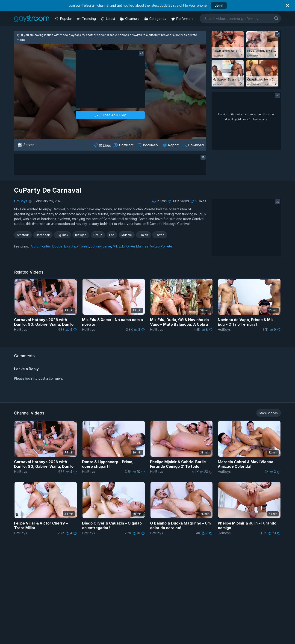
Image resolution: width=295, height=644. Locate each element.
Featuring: (21, 246)
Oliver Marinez (137, 246)
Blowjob (81, 235)
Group (98, 235)
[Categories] (156, 19)
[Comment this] (124, 145)
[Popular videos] (64, 19)
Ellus (67, 246)
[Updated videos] (108, 19)
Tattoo (160, 235)
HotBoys (21, 201)
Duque (57, 246)
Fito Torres (81, 246)
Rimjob (143, 235)
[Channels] (130, 19)
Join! (219, 5)
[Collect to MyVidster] (149, 145)
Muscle (127, 235)
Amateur (23, 235)
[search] (276, 18)
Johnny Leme (101, 246)
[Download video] (194, 145)
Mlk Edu (119, 246)
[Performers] (183, 19)
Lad (112, 235)
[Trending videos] (87, 19)
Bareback (43, 235)
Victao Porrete (161, 246)
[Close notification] (288, 6)
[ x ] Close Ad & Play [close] (110, 115)
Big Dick (62, 235)
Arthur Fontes (41, 246)
